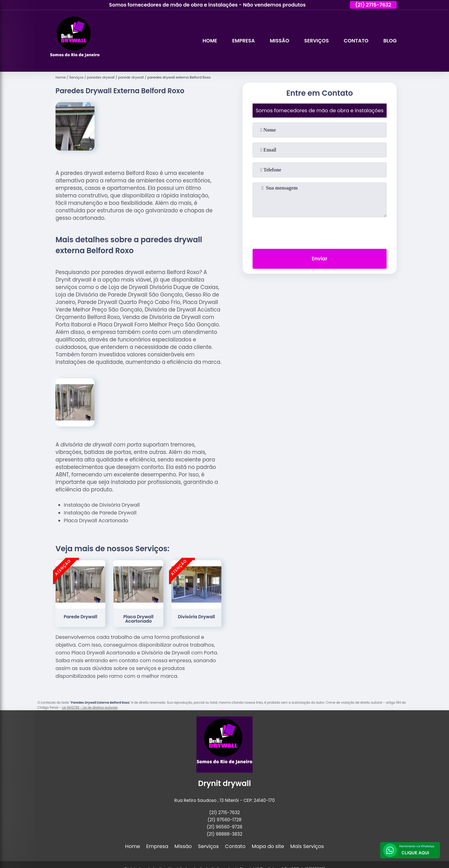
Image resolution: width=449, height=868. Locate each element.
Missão (279, 41)
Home (210, 41)
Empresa (244, 41)
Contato (356, 41)
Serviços (316, 41)
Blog (390, 41)
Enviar (320, 259)
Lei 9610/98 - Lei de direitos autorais (90, 708)
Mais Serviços (307, 846)
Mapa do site (268, 846)
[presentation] (320, 232)
